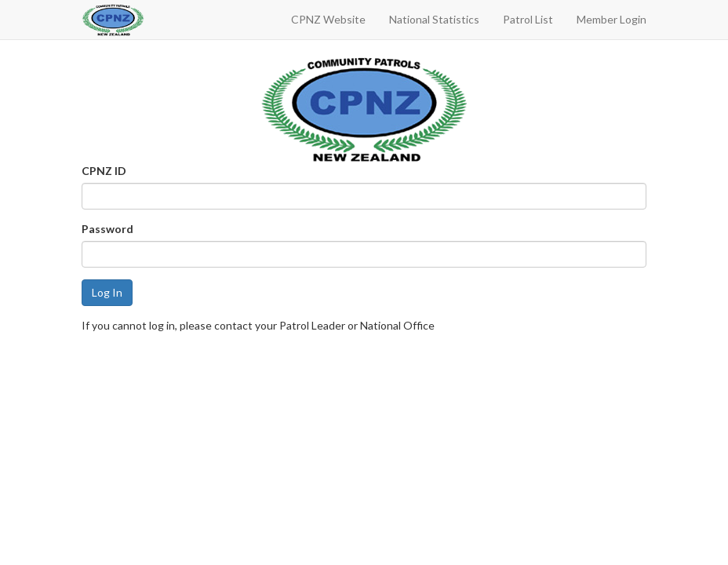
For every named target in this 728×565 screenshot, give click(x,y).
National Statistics (434, 19)
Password (107, 229)
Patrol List (528, 19)
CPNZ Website (328, 19)
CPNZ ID (104, 171)
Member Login (612, 19)
